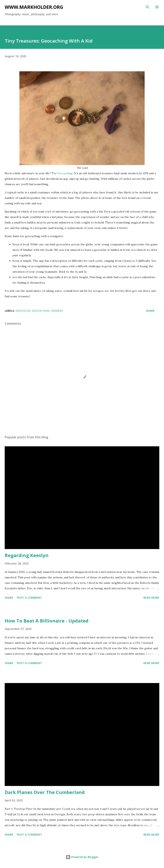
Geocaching (65, 173)
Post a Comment (29, 598)
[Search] (148, 7)
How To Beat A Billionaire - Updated (47, 621)
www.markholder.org (34, 7)
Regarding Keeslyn (27, 555)
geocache (23, 311)
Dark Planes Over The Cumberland (45, 792)
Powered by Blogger (82, 857)
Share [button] (150, 311)
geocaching (41, 311)
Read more (151, 598)
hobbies (57, 311)
